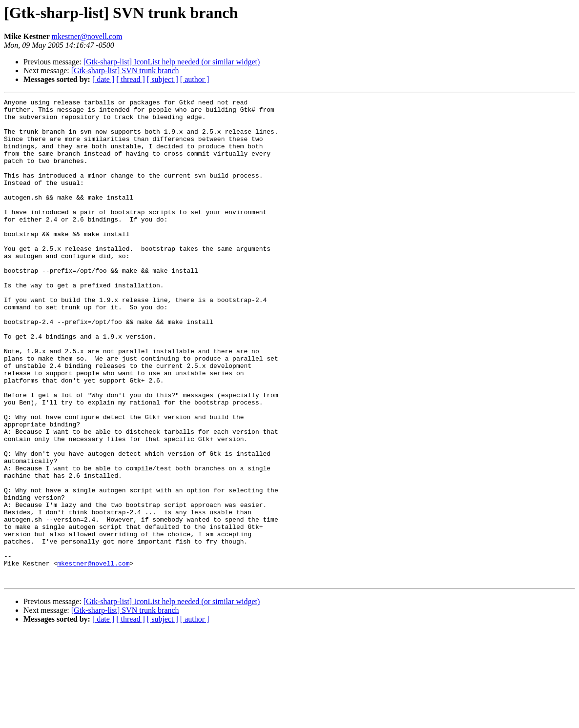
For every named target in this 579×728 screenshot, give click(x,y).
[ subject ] (163, 79)
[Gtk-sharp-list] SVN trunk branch (125, 71)
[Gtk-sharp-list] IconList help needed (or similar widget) (172, 62)
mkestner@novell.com (87, 36)
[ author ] (195, 79)
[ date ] (103, 79)
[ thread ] (131, 79)
